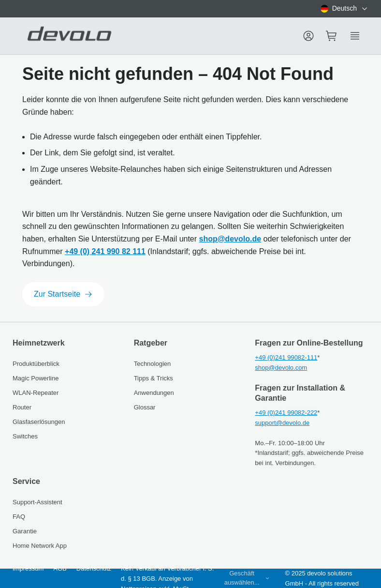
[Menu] (308, 36)
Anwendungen (154, 393)
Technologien (153, 364)
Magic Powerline (36, 378)
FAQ (19, 517)
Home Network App (40, 546)
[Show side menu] (355, 36)
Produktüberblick (36, 364)
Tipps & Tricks (154, 378)
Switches (25, 436)
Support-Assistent (37, 502)
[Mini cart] (332, 36)
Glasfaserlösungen (39, 422)
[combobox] (344, 9)
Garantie (25, 531)
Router (22, 407)
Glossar (145, 407)
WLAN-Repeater (36, 393)
